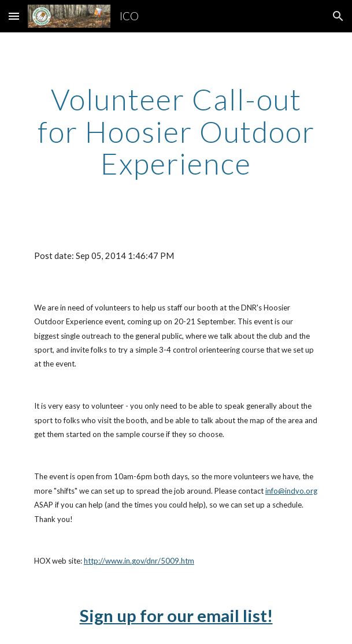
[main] (176, 132)
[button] (14, 16)
